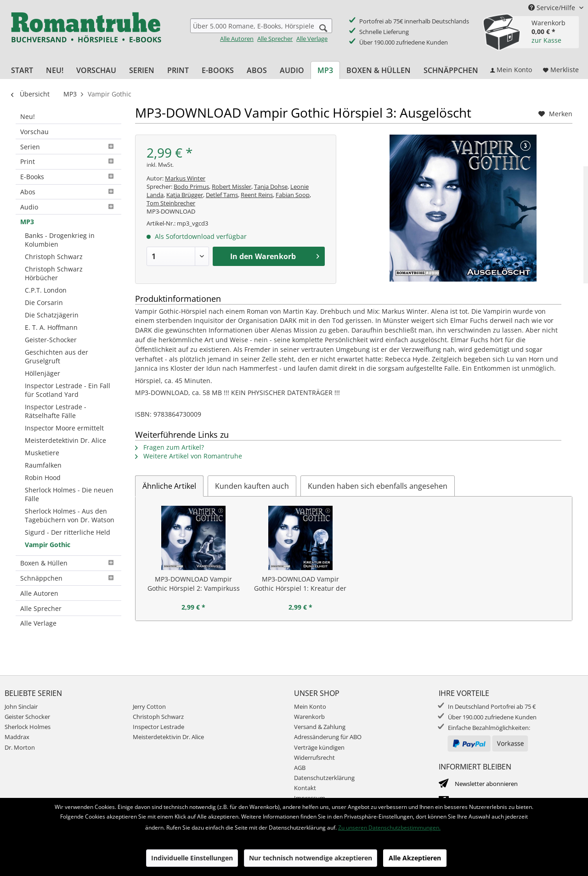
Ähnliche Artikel (169, 486)
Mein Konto (310, 706)
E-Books (68, 177)
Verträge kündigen (319, 747)
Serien (68, 147)
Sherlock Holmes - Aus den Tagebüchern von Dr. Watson (70, 515)
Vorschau (34, 132)
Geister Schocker (27, 717)
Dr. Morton (20, 747)
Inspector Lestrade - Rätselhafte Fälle (56, 411)
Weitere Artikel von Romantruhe (189, 456)
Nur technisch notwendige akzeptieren (311, 858)
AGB (300, 768)
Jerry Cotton (149, 706)
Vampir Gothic (48, 545)
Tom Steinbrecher (171, 203)
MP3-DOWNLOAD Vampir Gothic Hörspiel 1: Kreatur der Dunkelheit (300, 584)
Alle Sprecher (275, 39)
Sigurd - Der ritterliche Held (68, 532)
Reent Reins (257, 195)
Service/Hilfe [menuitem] (553, 8)
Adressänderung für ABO (328, 737)
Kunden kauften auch (252, 486)
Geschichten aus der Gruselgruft (57, 356)
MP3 (27, 222)
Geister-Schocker (51, 340)
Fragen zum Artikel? (170, 447)
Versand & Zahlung (320, 727)
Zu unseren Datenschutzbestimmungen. (389, 828)
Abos (68, 192)
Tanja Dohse (271, 187)
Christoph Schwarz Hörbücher (54, 273)
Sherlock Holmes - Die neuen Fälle (69, 494)
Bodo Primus (191, 187)
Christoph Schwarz (54, 257)
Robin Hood (43, 478)
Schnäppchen (68, 578)
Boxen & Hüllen (68, 563)
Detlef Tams (222, 195)
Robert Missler (232, 187)
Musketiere (42, 453)
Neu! (28, 116)
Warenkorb (309, 717)
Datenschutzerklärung (324, 778)
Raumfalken (43, 465)
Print (68, 161)
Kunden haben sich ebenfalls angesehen (378, 486)
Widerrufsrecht (314, 757)
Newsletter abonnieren (486, 784)
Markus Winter (185, 178)
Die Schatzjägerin (52, 315)
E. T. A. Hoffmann (51, 327)
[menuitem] (261, 31)
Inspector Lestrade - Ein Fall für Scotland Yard (68, 390)
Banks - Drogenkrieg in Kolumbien (60, 240)
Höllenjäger (42, 373)
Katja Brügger (185, 195)
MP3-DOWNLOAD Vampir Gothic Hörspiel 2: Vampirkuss (194, 584)
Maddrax (17, 737)
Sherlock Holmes (28, 727)
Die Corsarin (44, 302)
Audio (68, 207)
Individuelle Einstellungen (192, 858)
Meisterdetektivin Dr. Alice (65, 440)
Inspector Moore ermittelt (64, 428)
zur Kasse (546, 40)
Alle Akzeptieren (415, 858)
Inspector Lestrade (158, 727)
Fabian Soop (293, 195)
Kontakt (305, 788)
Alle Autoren (237, 39)
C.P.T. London (46, 290)
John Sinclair (21, 706)
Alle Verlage (312, 39)
